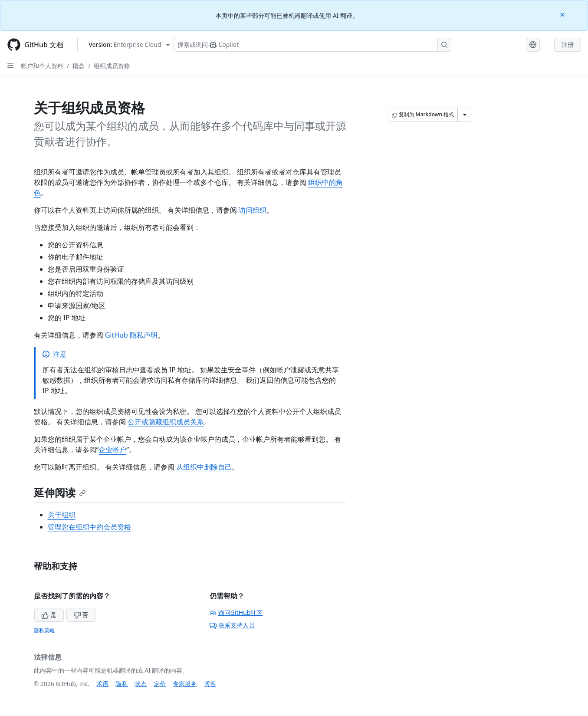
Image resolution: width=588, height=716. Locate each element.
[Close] (563, 14)
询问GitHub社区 (236, 613)
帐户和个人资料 (42, 66)
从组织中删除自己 (204, 467)
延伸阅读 (60, 492)
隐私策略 (44, 630)
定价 (160, 684)
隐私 (122, 684)
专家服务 (185, 684)
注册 (568, 44)
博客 (210, 684)
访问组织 (253, 210)
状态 (141, 684)
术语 (102, 684)
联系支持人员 (232, 625)
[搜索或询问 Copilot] (312, 45)
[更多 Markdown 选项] (465, 115)
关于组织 (62, 515)
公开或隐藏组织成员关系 (166, 422)
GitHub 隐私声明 (131, 335)
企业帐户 (112, 450)
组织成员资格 (112, 66)
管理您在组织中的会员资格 (89, 527)
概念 (79, 66)
